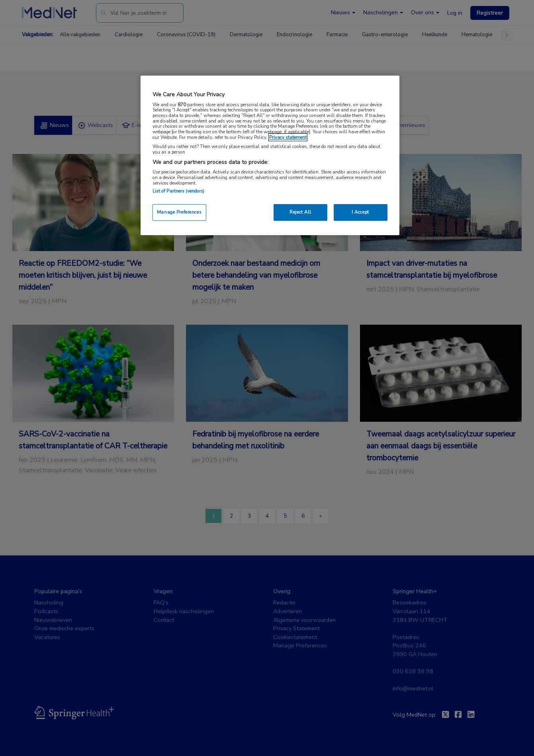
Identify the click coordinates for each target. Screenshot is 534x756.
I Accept (360, 212)
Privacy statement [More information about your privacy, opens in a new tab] (288, 137)
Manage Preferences (179, 212)
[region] (270, 155)
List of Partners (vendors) (179, 191)
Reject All (300, 212)
